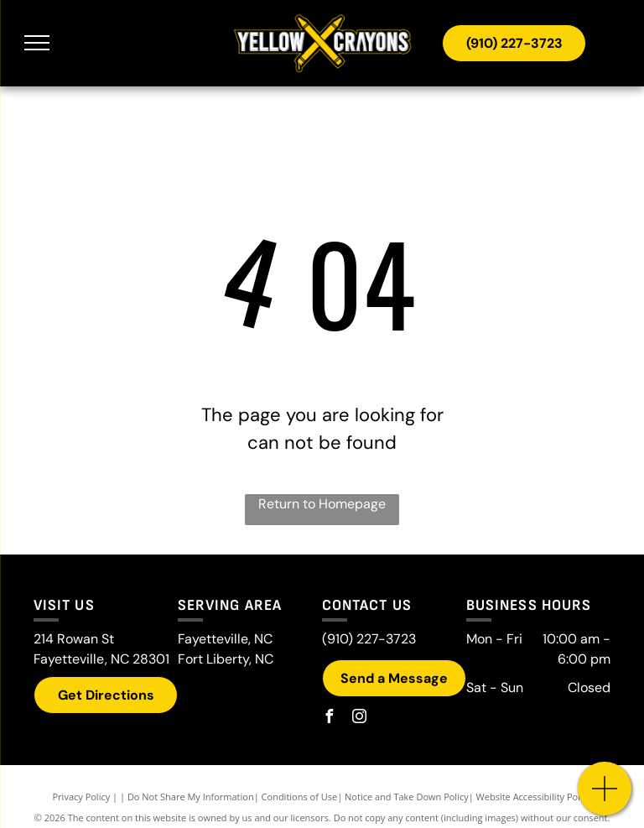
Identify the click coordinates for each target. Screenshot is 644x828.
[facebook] (329, 719)
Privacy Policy (82, 797)
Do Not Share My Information (191, 797)
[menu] (37, 43)
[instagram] (359, 719)
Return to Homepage (322, 504)
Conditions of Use (300, 797)
